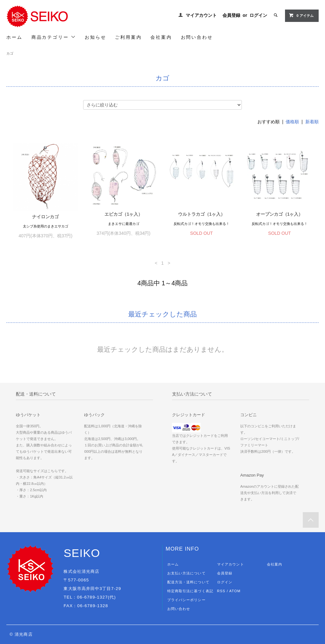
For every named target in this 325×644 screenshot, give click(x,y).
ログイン (258, 15)
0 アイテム (301, 15)
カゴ (10, 53)
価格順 (292, 122)
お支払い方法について (186, 573)
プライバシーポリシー (186, 600)
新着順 (312, 122)
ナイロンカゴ (45, 217)
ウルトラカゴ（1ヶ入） (202, 214)
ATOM (235, 591)
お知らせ (95, 37)
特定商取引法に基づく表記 (190, 591)
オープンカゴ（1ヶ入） (280, 214)
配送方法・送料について (188, 582)
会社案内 (161, 37)
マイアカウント (201, 15)
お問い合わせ (197, 37)
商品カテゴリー (54, 37)
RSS (221, 591)
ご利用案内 (128, 37)
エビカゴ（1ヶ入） (123, 214)
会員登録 (231, 15)
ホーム (14, 37)
